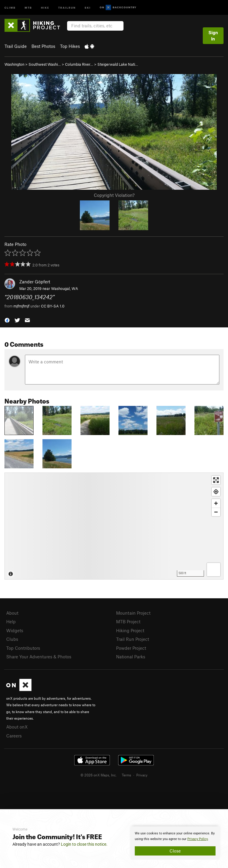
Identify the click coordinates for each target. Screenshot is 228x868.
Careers (14, 736)
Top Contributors (23, 648)
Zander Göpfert (35, 282)
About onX (17, 727)
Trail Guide (16, 46)
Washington (14, 64)
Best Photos (43, 46)
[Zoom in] (216, 503)
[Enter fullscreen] (216, 480)
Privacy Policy (198, 839)
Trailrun (67, 7)
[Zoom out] (216, 512)
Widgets (15, 630)
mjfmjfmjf (21, 306)
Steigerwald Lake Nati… (118, 64)
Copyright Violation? (114, 195)
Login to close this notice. (84, 844)
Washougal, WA (65, 288)
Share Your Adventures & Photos (39, 657)
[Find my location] (216, 492)
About (12, 613)
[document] (175, 843)
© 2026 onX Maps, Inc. (99, 775)
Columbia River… (79, 64)
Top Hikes (70, 46)
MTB (28, 7)
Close (175, 851)
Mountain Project (133, 613)
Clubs (12, 639)
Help (11, 621)
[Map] (114, 526)
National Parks (131, 657)
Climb (10, 7)
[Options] (214, 570)
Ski (88, 7)
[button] (7, 320)
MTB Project (128, 621)
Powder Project (131, 648)
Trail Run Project (133, 639)
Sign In (213, 36)
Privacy (142, 775)
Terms (126, 775)
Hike (45, 7)
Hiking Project (130, 630)
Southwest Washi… (45, 64)
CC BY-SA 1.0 (53, 306)
